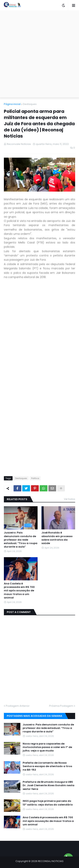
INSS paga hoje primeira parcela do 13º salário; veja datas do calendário (48, 803)
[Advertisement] (39, 54)
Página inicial (12, 104)
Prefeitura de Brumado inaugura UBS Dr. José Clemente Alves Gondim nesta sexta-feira (49, 785)
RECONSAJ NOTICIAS (51, 861)
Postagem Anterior (18, 706)
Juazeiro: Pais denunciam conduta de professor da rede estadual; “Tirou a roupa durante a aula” (21, 540)
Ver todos (70, 499)
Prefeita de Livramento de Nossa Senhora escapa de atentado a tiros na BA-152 (47, 766)
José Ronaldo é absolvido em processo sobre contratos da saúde (57, 538)
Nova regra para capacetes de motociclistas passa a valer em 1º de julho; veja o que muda (47, 747)
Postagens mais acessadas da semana (34, 716)
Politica (35, 478)
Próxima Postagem (61, 706)
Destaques (30, 104)
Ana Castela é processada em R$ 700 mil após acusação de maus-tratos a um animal (19, 591)
